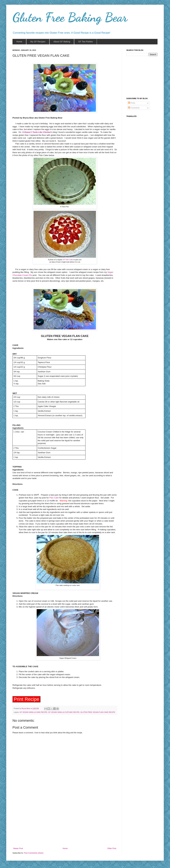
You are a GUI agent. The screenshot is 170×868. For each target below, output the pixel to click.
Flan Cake (54, 498)
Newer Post (18, 849)
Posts (132, 103)
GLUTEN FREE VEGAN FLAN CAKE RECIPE (98, 713)
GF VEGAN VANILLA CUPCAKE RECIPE (64, 713)
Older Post (112, 849)
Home (65, 849)
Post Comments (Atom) (34, 854)
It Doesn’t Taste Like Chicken (37, 132)
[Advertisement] (65, 825)
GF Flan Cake (68, 260)
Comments (134, 108)
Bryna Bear (26, 709)
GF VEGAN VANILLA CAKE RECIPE (33, 713)
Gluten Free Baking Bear (70, 17)
